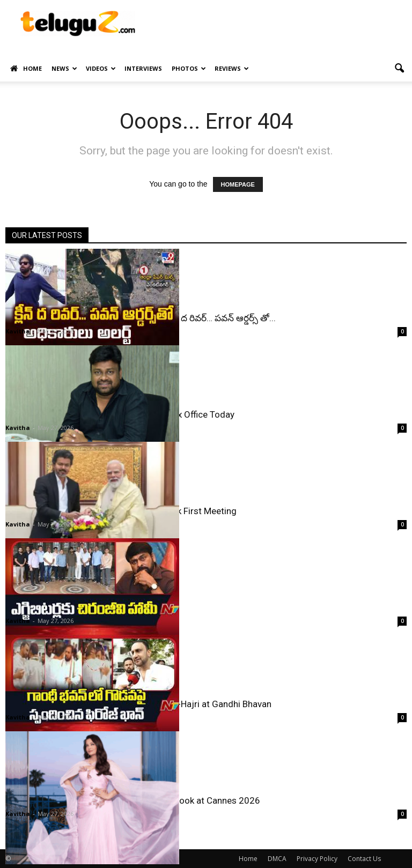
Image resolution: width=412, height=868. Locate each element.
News (64, 68)
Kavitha (18, 331)
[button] (399, 69)
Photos (189, 68)
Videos (101, 68)
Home (26, 69)
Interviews (143, 68)
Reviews (232, 68)
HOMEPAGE (238, 184)
